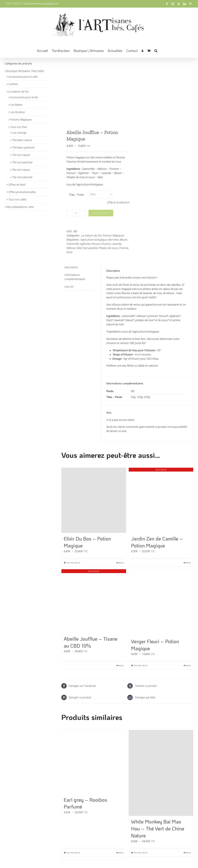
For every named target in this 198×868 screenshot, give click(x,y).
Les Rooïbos (18, 112)
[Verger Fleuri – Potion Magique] (161, 602)
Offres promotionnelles (22, 192)
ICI (143, 343)
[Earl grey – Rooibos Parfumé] (94, 762)
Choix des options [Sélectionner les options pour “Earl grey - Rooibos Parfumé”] (73, 853)
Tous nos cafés (17, 199)
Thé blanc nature (22, 140)
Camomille (73, 244)
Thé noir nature (21, 155)
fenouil (96, 244)
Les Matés (16, 105)
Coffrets (13, 84)
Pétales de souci (108, 248)
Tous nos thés (19, 127)
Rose (70, 252)
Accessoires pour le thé (24, 97)
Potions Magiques (113, 235)
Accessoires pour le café (23, 77)
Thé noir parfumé (22, 162)
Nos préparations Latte (20, 207)
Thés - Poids (76, 195)
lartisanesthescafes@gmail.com (42, 4)
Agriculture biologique (94, 240)
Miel (79, 248)
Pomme (124, 248)
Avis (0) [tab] (69, 287)
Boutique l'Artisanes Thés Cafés (25, 71)
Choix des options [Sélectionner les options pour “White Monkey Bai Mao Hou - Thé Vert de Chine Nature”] (140, 853)
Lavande (116, 244)
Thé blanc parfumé (23, 148)
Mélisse (71, 248)
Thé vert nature (21, 170)
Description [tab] (71, 267)
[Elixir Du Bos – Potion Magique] (94, 500)
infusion (106, 244)
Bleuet (124, 240)
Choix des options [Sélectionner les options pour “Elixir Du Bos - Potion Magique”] (73, 563)
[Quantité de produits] (76, 213)
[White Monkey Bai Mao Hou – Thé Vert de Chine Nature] (161, 773)
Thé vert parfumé (22, 177)
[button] (156, 50)
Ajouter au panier (101, 213)
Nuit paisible (90, 248)
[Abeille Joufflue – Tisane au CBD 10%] (94, 601)
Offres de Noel (17, 185)
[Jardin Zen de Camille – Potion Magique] (161, 500)
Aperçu (121, 563)
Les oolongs (19, 133)
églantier (85, 244)
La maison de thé (91, 235)
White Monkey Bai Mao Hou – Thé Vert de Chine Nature (158, 829)
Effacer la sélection (118, 202)
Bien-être (113, 240)
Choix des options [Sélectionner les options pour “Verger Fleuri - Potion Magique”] (140, 666)
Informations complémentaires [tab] (75, 277)
